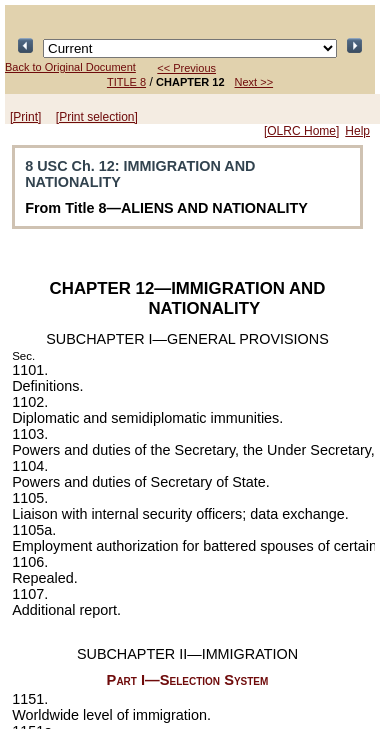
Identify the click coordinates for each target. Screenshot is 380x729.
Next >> (254, 82)
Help (357, 131)
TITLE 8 (126, 82)
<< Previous (186, 68)
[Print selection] (97, 117)
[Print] (25, 117)
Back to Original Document (70, 67)
